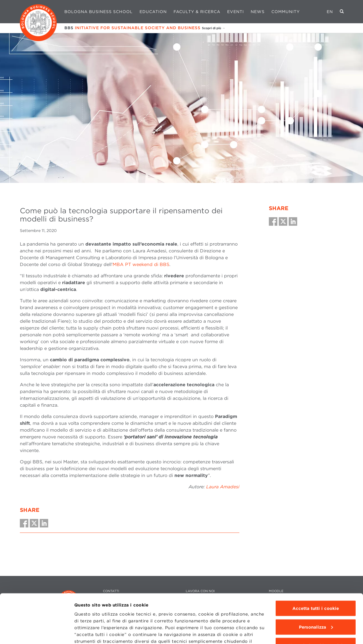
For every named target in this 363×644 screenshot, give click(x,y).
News (258, 12)
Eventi (236, 12)
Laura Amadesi (223, 487)
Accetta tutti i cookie (316, 565)
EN (330, 12)
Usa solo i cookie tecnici (316, 602)
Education (153, 12)
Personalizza (316, 583)
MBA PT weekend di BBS (141, 264)
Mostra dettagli (91, 633)
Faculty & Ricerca (197, 12)
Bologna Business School (99, 12)
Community (286, 12)
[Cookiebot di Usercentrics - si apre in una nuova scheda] (37, 633)
